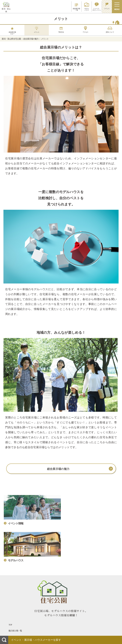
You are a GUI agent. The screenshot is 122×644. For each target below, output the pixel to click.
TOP (10, 625)
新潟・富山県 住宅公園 (11, 39)
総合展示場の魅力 (31, 39)
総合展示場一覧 (15, 631)
